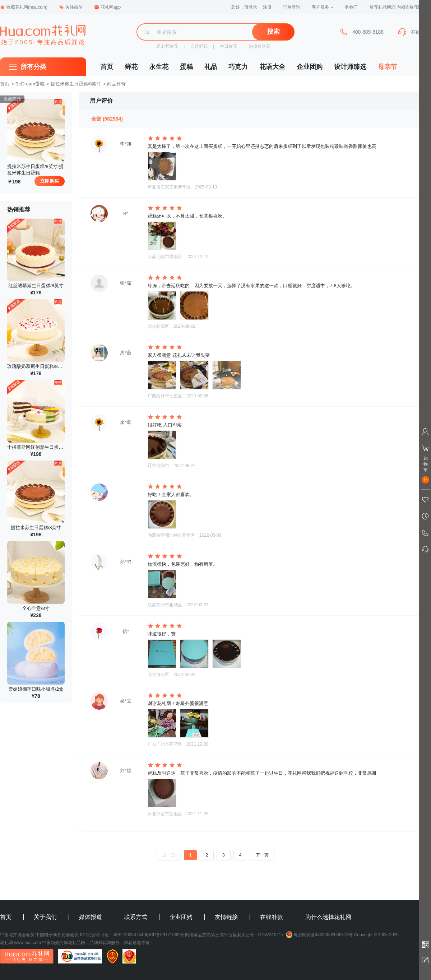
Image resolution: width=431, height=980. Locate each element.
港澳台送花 (260, 46)
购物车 (352, 7)
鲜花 (131, 67)
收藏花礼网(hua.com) (24, 7)
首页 (107, 67)
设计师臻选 (350, 67)
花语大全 (272, 67)
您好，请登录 (244, 7)
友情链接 (226, 917)
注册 (267, 7)
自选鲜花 (199, 46)
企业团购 (310, 67)
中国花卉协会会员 (17, 935)
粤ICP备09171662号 (164, 935)
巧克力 (238, 67)
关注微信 (71, 7)
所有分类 (33, 67)
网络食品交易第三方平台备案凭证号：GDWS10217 (234, 935)
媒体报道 (91, 917)
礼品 (211, 67)
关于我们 (45, 917)
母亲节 (388, 67)
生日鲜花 (228, 46)
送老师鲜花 (167, 46)
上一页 (169, 855)
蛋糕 (186, 67)
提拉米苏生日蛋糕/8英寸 (76, 84)
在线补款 (272, 917)
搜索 (273, 32)
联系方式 (136, 917)
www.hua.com (27, 943)
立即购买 (50, 181)
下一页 (262, 855)
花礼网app (107, 7)
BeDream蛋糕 (30, 84)
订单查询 (292, 7)
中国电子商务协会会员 (57, 935)
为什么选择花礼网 (328, 917)
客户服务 (323, 7)
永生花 (159, 67)
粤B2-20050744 (128, 935)
